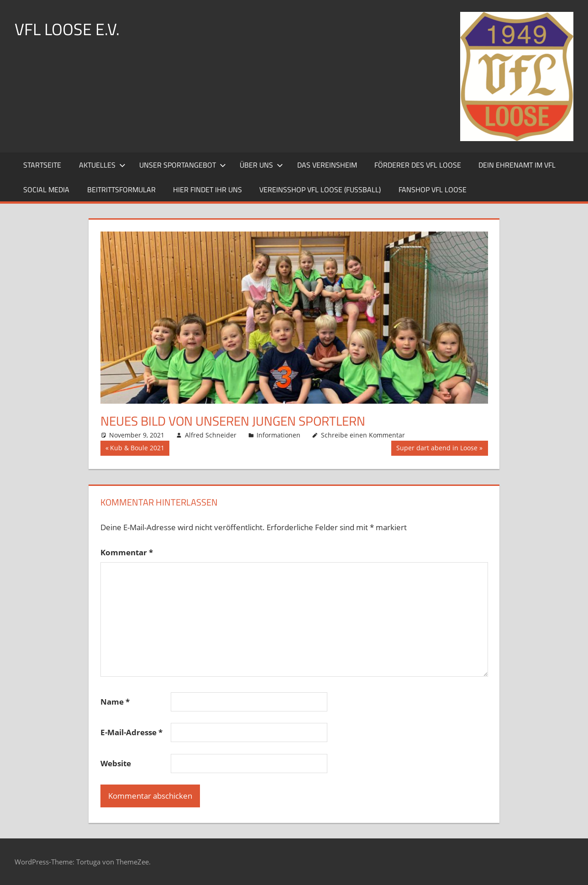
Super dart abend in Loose (437, 449)
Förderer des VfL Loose (418, 165)
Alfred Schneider (211, 435)
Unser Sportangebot (183, 165)
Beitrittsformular (121, 190)
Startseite (42, 165)
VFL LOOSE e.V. (67, 29)
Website (116, 763)
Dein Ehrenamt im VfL (517, 165)
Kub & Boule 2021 (137, 449)
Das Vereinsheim (327, 165)
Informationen (278, 435)
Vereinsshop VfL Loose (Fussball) (320, 190)
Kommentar (127, 552)
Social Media (46, 190)
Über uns (261, 165)
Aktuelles (102, 165)
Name (115, 702)
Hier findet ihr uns (207, 190)
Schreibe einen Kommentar (363, 435)
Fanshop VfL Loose (433, 190)
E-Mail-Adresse (131, 732)
